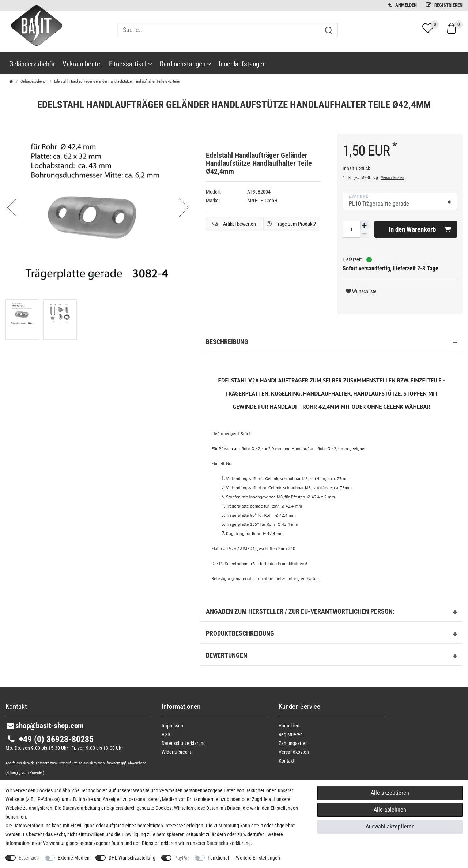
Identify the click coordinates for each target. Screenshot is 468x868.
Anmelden (402, 5)
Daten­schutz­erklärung (184, 743)
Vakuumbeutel (82, 64)
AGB (166, 734)
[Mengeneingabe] (351, 229)
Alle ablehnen (390, 810)
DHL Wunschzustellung (132, 858)
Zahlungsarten (293, 743)
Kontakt (286, 761)
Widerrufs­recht (176, 752)
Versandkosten (392, 178)
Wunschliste (361, 291)
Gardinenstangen (185, 64)
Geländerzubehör (32, 64)
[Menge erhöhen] (365, 225)
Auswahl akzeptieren (390, 826)
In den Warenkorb (420, 229)
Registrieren (444, 5)
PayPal (182, 858)
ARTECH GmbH (262, 201)
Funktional (218, 858)
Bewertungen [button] (331, 656)
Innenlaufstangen (242, 64)
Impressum (173, 726)
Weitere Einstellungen (258, 858)
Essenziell (29, 858)
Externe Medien (74, 858)
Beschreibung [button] (331, 343)
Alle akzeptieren (390, 793)
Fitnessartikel (131, 64)
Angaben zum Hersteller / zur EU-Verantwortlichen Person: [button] (331, 613)
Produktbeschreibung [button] (331, 635)
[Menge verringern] (365, 234)
